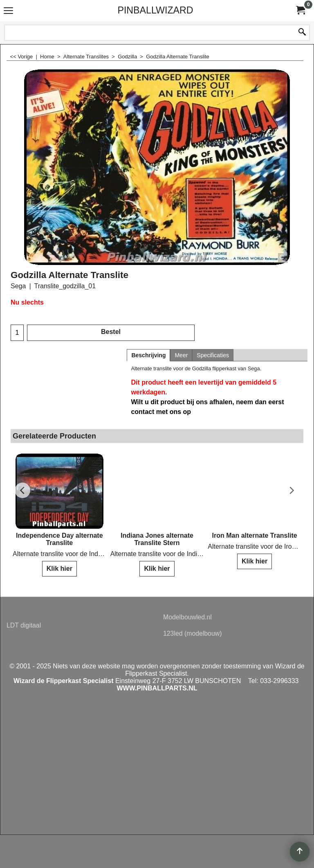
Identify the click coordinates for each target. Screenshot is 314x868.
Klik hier (59, 569)
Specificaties (213, 355)
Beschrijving (148, 355)
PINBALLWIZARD (155, 10)
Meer (181, 355)
